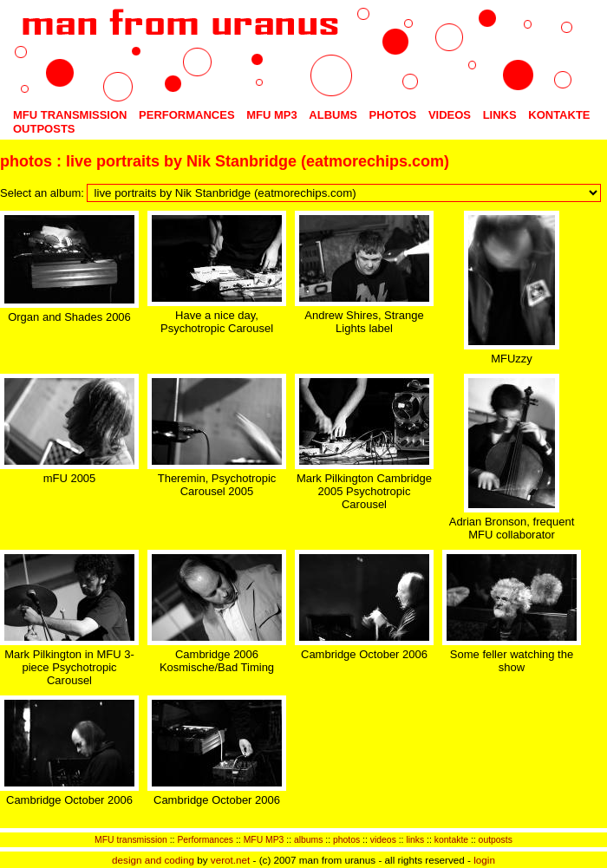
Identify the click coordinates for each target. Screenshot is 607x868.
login (484, 860)
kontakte (559, 115)
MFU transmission (70, 115)
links (500, 115)
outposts (44, 129)
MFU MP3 (272, 115)
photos (393, 115)
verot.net (230, 860)
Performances (187, 115)
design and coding (153, 860)
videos (450, 115)
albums (333, 115)
